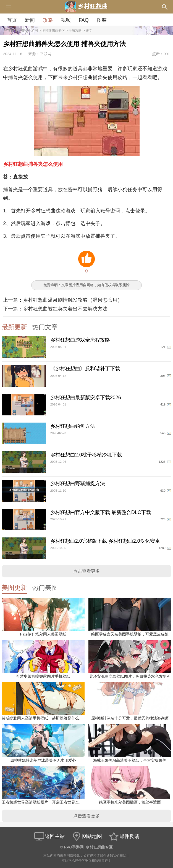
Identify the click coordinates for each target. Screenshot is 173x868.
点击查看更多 (86, 571)
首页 (12, 20)
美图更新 (14, 588)
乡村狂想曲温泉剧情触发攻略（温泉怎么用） (73, 300)
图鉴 (102, 20)
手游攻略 (75, 31)
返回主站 (49, 836)
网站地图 (86, 836)
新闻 (30, 20)
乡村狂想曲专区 (53, 31)
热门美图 (45, 588)
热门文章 (45, 327)
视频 (66, 20)
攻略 (48, 20)
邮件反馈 (124, 836)
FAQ (84, 20)
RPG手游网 (29, 31)
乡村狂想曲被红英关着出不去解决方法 (65, 309)
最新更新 (14, 327)
